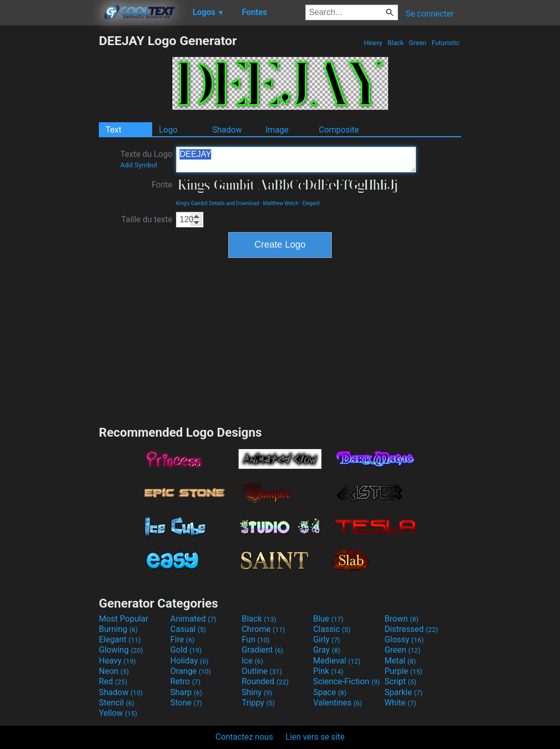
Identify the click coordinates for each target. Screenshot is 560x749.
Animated (193, 619)
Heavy (373, 43)
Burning (118, 629)
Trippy (258, 703)
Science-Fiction (347, 681)
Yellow (118, 713)
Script (401, 681)
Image (277, 130)
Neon (114, 671)
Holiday (189, 661)
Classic (332, 629)
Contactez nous (244, 737)
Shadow (227, 130)
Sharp (186, 692)
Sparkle (403, 692)
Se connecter (430, 14)
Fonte (162, 185)
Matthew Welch (281, 203)
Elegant (311, 203)
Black (395, 43)
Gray (327, 650)
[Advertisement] (49, 189)
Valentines (338, 703)
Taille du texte (147, 219)
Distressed (411, 629)
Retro (185, 681)
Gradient (262, 650)
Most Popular (124, 619)
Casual (188, 629)
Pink (328, 671)
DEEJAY (296, 160)
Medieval (337, 661)
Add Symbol (138, 165)
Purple (403, 671)
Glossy (404, 639)
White (400, 703)
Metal (400, 661)
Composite (339, 130)
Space (330, 692)
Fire (182, 639)
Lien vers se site (315, 737)
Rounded (265, 681)
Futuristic (445, 43)
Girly (327, 639)
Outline (262, 671)
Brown (401, 619)
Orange (191, 671)
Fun (256, 639)
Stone (186, 703)
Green (418, 43)
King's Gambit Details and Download (217, 203)
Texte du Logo (146, 159)
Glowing (121, 650)
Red (113, 681)
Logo (168, 130)
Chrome (263, 629)
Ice (252, 661)
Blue (328, 619)
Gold (186, 650)
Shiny (257, 692)
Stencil (116, 703)
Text (113, 130)
